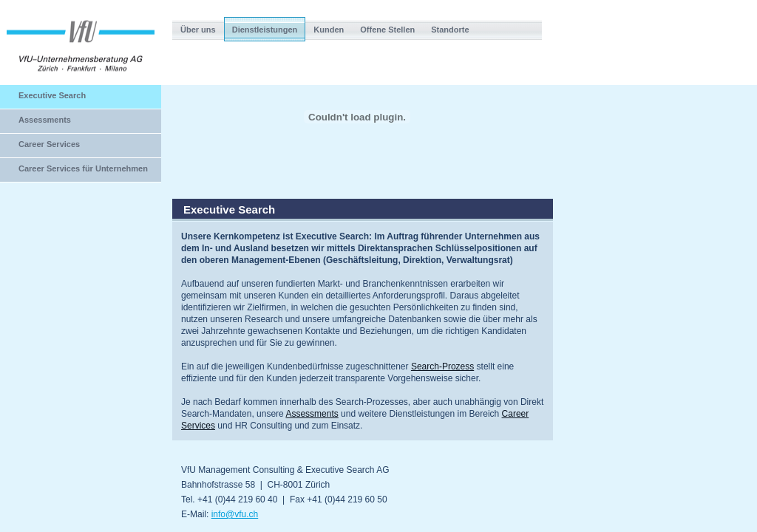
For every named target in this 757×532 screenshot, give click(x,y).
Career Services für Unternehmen (83, 168)
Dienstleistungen (265, 30)
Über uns (198, 30)
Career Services (49, 144)
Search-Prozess (442, 366)
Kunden (329, 30)
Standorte (450, 30)
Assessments (45, 120)
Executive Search (52, 95)
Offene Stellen (387, 30)
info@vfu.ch (235, 514)
